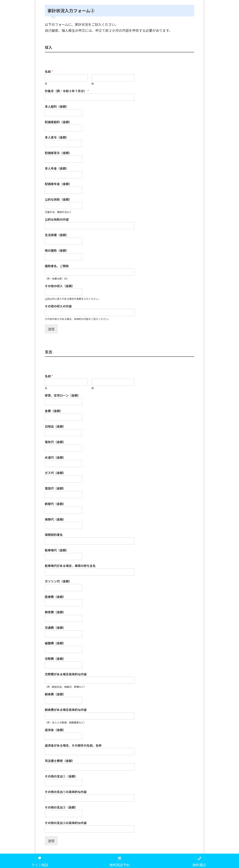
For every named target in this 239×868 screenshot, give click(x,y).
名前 (49, 72)
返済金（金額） (55, 730)
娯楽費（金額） (55, 694)
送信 (51, 329)
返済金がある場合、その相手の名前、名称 (73, 745)
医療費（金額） (55, 597)
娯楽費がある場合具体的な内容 (66, 710)
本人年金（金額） (57, 168)
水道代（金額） (55, 457)
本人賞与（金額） (57, 137)
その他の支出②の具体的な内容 (66, 823)
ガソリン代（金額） (58, 581)
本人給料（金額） (57, 106)
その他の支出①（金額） (61, 776)
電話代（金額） (55, 488)
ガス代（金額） (55, 473)
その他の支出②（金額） (61, 807)
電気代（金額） (55, 442)
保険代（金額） (55, 519)
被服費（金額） (55, 643)
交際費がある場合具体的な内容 (66, 674)
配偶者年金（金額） (58, 184)
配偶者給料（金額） (58, 122)
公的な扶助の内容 (57, 219)
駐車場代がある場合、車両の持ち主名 (70, 566)
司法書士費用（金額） (60, 761)
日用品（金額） (55, 426)
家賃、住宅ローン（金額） (63, 395)
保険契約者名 (54, 535)
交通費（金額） (55, 628)
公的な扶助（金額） (58, 199)
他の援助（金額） (57, 250)
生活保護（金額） (57, 235)
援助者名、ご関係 (57, 266)
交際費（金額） (55, 659)
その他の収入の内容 (58, 306)
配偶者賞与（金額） (58, 153)
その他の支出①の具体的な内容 (66, 792)
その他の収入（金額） (60, 286)
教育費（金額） (55, 612)
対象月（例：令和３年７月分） (67, 91)
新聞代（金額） (55, 504)
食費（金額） (54, 411)
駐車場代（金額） (57, 550)
